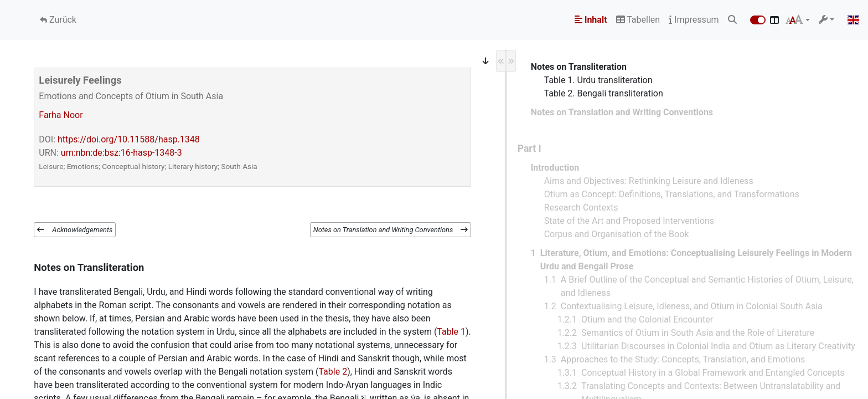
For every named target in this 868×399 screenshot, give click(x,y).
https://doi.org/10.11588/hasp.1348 (129, 139)
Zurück (62, 20)
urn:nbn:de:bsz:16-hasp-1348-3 (122, 153)
